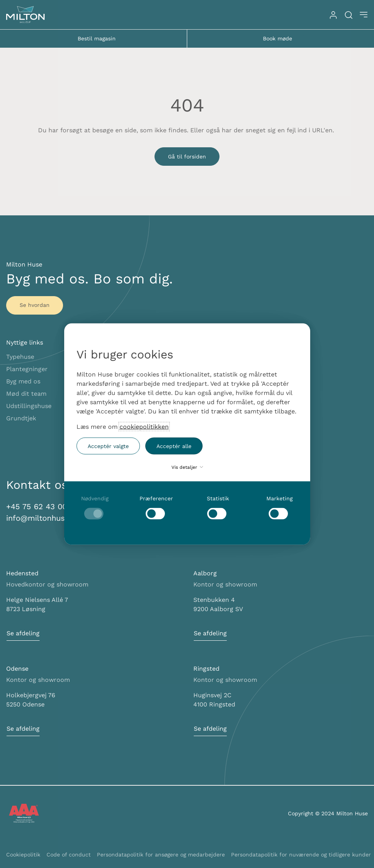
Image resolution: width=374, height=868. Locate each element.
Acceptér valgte (108, 446)
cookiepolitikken (144, 427)
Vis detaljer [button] (187, 467)
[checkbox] (95, 507)
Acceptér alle (174, 446)
